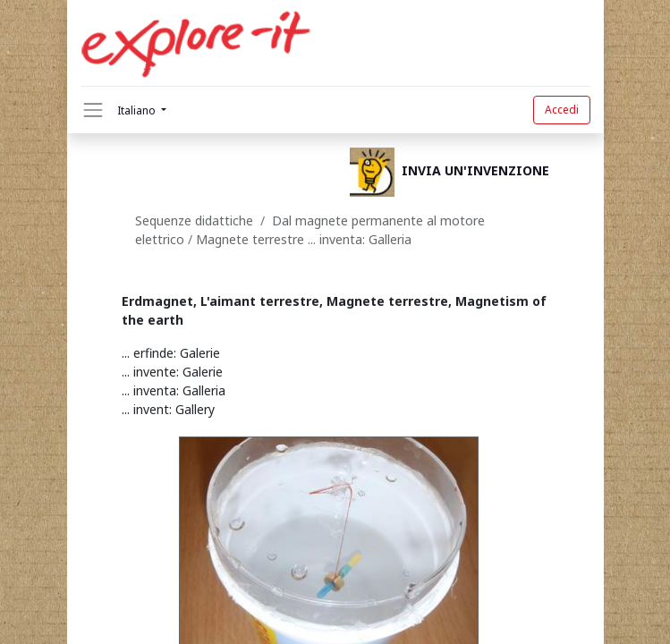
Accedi (562, 110)
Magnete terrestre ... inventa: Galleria (304, 239)
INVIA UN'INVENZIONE (475, 171)
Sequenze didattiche (194, 220)
